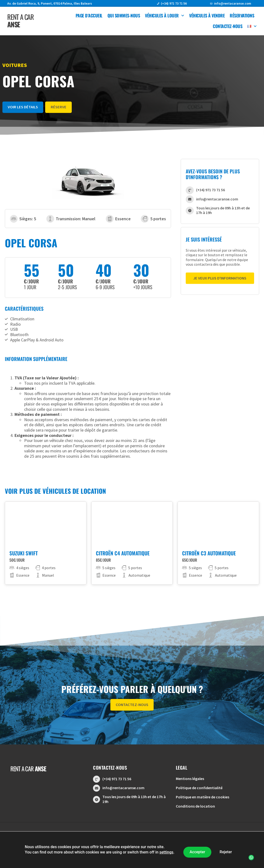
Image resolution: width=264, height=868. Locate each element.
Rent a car (21, 21)
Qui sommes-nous (124, 15)
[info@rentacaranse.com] (211, 4)
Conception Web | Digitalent (132, 847)
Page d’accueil (89, 15)
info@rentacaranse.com (233, 3)
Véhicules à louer (164, 16)
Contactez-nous (228, 26)
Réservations (242, 15)
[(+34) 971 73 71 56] (158, 4)
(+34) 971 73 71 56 (174, 3)
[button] (250, 854)
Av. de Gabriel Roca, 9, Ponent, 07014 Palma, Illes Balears (50, 3)
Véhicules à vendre (207, 15)
